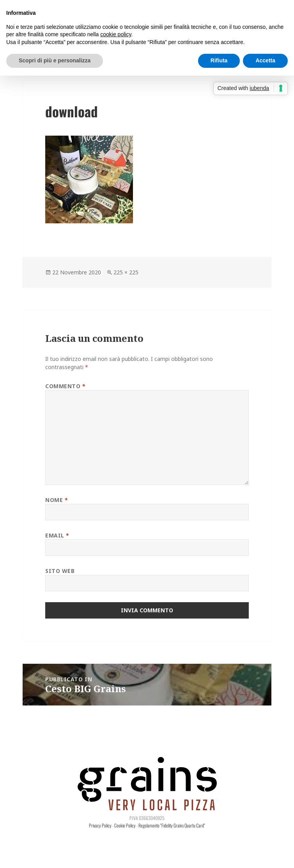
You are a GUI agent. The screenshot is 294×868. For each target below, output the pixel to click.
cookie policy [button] (116, 34)
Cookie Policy (125, 825)
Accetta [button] (265, 60)
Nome (57, 500)
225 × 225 (126, 272)
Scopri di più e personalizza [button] (55, 60)
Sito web (60, 571)
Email (57, 535)
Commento (66, 386)
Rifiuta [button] (219, 60)
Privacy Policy (100, 825)
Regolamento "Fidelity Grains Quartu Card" (172, 825)
